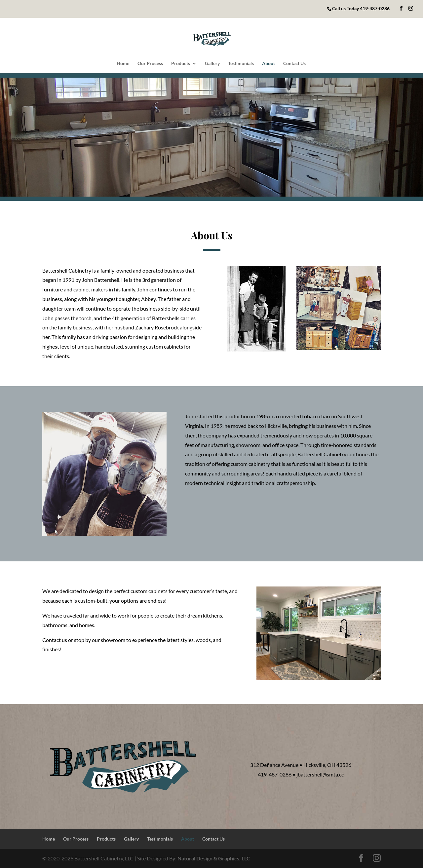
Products (181, 64)
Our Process (150, 64)
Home (123, 64)
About (269, 64)
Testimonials (241, 64)
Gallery (212, 64)
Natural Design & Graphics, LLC (214, 858)
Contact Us (294, 64)
